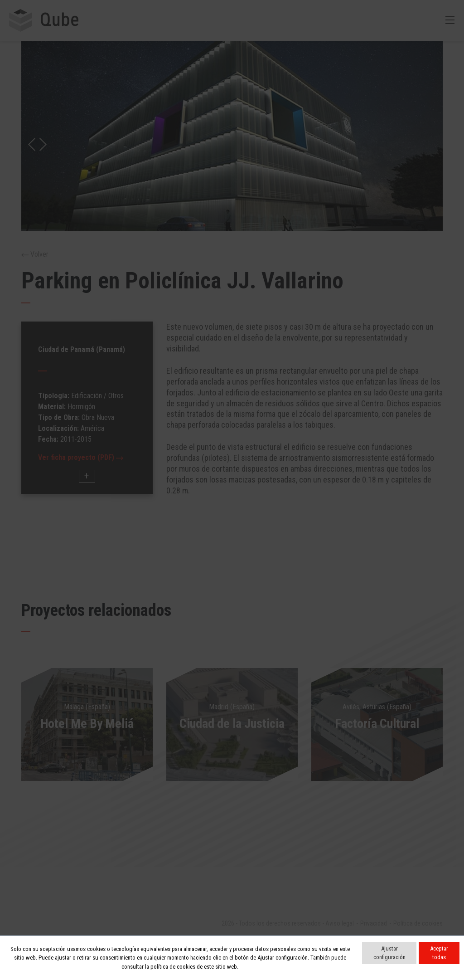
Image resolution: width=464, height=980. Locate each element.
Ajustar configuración (389, 953)
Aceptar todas (439, 953)
